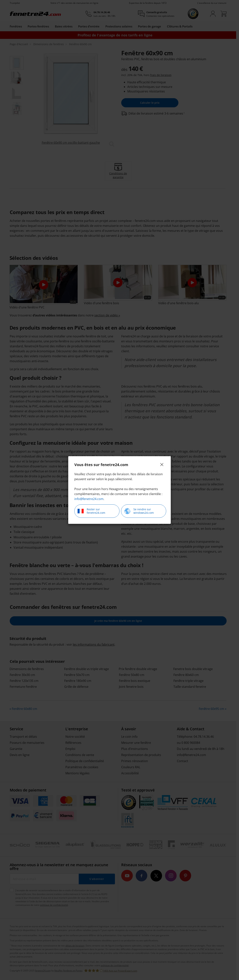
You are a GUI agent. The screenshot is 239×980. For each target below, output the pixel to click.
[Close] (162, 465)
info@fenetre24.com (89, 499)
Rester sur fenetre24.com (91, 511)
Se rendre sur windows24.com (139, 511)
